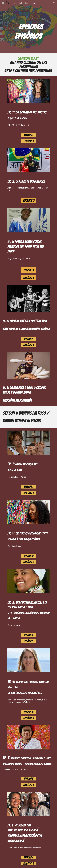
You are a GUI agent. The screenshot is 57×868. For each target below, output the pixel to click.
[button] (3, 3)
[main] (28, 25)
